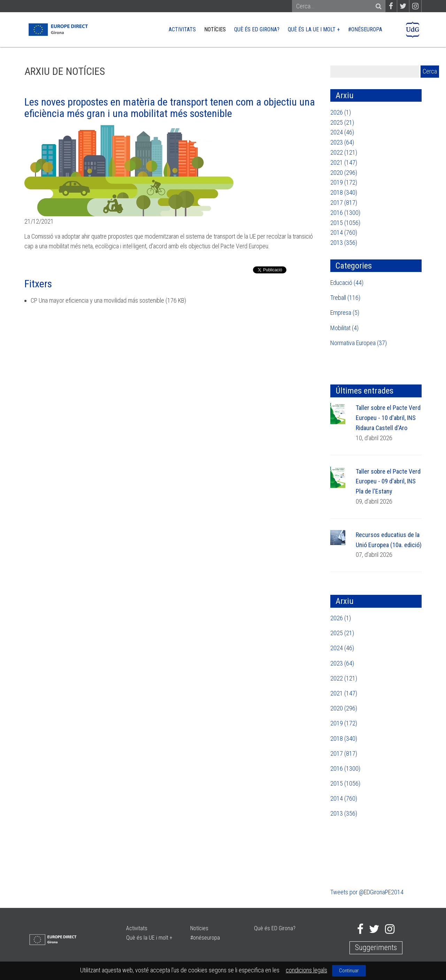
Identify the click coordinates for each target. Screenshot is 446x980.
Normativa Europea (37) (359, 343)
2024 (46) (342, 132)
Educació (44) (347, 283)
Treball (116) (345, 298)
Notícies (215, 29)
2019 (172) (344, 182)
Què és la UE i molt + (314, 29)
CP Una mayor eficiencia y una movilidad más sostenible (97, 300)
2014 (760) (344, 232)
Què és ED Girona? (257, 29)
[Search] (335, 6)
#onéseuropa (365, 29)
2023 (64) (342, 142)
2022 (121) (344, 152)
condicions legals (306, 970)
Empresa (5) (345, 313)
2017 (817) (344, 203)
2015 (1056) (345, 223)
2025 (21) (342, 122)
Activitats (182, 29)
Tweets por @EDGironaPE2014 (367, 892)
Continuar (349, 971)
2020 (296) (344, 173)
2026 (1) (341, 112)
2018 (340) (344, 192)
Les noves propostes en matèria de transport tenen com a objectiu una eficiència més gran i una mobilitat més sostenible (170, 108)
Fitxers (38, 284)
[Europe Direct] (58, 29)
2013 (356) (344, 243)
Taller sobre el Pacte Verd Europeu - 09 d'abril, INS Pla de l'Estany (388, 481)
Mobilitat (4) (344, 328)
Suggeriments (376, 947)
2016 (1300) (345, 213)
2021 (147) (344, 162)
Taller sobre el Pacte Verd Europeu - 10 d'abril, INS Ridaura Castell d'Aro (388, 418)
